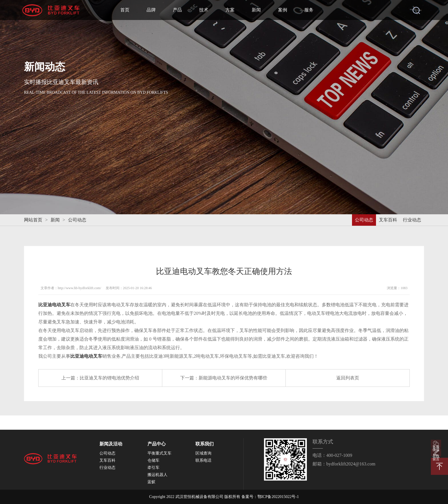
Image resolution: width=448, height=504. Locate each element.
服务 (309, 10)
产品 (177, 10)
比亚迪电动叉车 (54, 305)
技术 (204, 10)
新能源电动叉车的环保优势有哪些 (233, 378)
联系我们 (205, 444)
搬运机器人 (157, 475)
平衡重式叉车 (159, 453)
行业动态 (412, 220)
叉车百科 (388, 220)
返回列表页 (348, 378)
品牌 (151, 10)
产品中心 (157, 444)
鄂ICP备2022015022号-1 (278, 497)
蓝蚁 (151, 482)
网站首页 (33, 220)
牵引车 (153, 468)
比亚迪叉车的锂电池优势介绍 (109, 378)
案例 (283, 10)
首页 (125, 10)
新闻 (256, 10)
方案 (230, 10)
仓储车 (153, 460)
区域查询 (203, 453)
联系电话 (203, 460)
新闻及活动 (111, 444)
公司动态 (77, 220)
